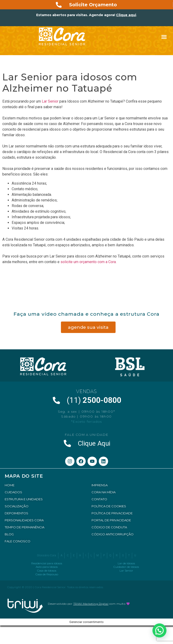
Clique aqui (126, 15)
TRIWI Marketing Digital (91, 604)
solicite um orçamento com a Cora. (89, 262)
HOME (10, 485)
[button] (164, 37)
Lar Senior (50, 101)
